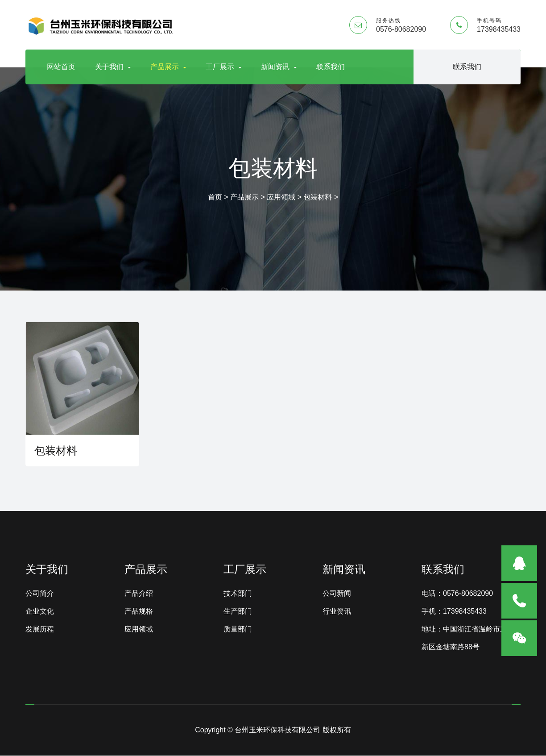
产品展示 (168, 67)
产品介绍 (139, 594)
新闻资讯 (279, 67)
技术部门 (238, 594)
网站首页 (61, 67)
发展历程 (40, 629)
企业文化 (40, 612)
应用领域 (281, 197)
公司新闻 (337, 594)
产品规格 (139, 612)
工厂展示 (223, 67)
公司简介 (40, 594)
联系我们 (331, 67)
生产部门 (238, 612)
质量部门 (238, 629)
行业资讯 (337, 612)
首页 (215, 197)
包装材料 (318, 197)
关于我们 (113, 67)
